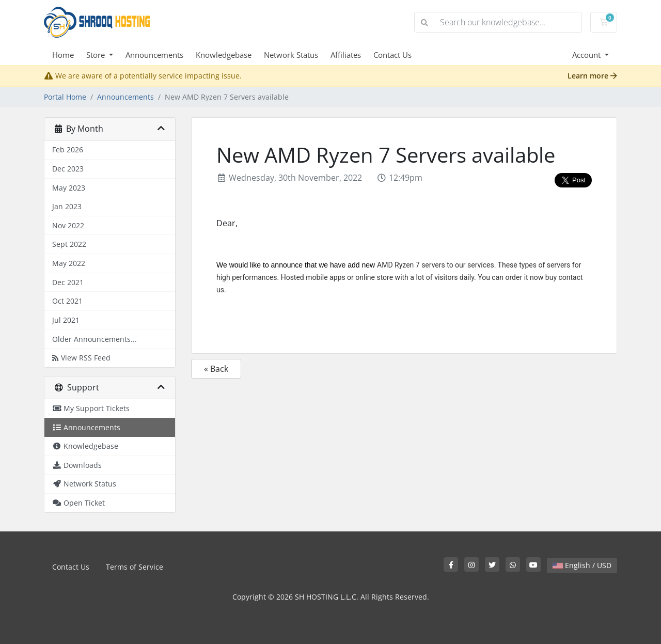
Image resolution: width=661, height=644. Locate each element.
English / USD (582, 565)
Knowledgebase (224, 55)
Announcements (154, 55)
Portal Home (65, 97)
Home (63, 55)
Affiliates (346, 55)
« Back (216, 369)
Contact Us (392, 55)
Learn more (592, 76)
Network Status (291, 55)
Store (97, 55)
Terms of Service (135, 567)
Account (587, 55)
